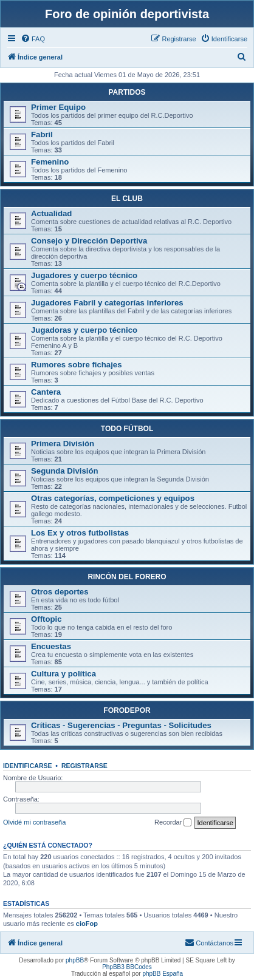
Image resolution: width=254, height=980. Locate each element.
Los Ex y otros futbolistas (80, 533)
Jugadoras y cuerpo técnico (84, 330)
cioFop (87, 924)
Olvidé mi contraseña (34, 822)
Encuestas (51, 646)
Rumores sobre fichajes (77, 365)
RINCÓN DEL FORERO (127, 577)
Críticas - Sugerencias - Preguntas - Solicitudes (121, 725)
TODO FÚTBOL (127, 429)
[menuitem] (33, 39)
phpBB (75, 960)
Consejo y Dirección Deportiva (89, 241)
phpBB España (163, 974)
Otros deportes (60, 592)
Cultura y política (63, 674)
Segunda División (65, 471)
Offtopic (46, 619)
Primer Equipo (58, 107)
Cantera (46, 392)
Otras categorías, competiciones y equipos (113, 498)
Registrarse (84, 766)
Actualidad (51, 213)
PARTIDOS (127, 92)
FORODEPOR (127, 710)
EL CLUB (127, 199)
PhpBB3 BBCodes (127, 967)
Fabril (42, 134)
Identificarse (28, 766)
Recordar (173, 823)
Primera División (63, 444)
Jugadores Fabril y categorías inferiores (107, 303)
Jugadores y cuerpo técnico (84, 275)
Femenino (50, 162)
